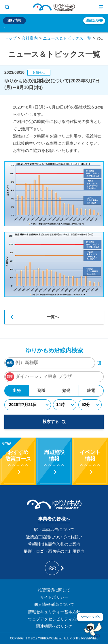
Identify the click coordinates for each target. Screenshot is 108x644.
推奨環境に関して (54, 590)
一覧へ (53, 317)
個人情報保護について (54, 604)
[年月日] (28, 405)
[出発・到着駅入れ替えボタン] (99, 363)
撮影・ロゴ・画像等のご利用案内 (54, 551)
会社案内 (30, 38)
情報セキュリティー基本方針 (54, 612)
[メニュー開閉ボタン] (101, 7)
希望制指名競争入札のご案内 (54, 544)
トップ (10, 38)
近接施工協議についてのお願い (54, 537)
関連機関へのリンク (54, 626)
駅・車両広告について (54, 529)
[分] (90, 405)
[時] (65, 405)
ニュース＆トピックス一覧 (67, 38)
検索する (54, 421)
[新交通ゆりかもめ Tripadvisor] (54, 568)
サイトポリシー (54, 597)
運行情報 (14, 20)
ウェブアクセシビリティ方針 (54, 619)
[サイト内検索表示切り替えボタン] (7, 7)
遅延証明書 (94, 20)
